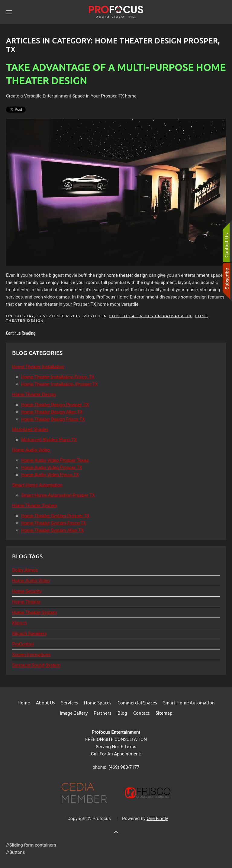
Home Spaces (98, 702)
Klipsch (19, 623)
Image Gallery (74, 713)
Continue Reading (21, 333)
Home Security (27, 591)
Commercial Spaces (137, 702)
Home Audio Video (31, 581)
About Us (45, 702)
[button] (9, 12)
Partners (103, 713)
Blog (122, 713)
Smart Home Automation (189, 702)
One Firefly (157, 819)
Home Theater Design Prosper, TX (150, 316)
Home (24, 702)
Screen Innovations (31, 655)
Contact (141, 713)
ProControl (23, 644)
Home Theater (26, 602)
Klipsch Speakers (29, 633)
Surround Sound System (36, 665)
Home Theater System (35, 612)
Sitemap (164, 713)
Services (69, 702)
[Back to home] (116, 12)
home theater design (127, 275)
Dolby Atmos (25, 570)
